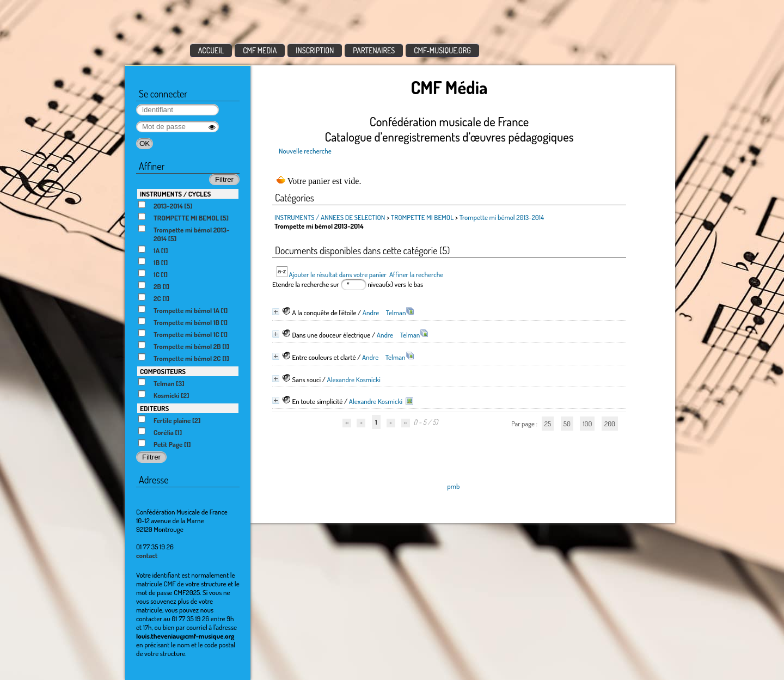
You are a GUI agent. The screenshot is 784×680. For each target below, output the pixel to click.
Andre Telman (384, 313)
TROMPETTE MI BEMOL (422, 217)
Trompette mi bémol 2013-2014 (502, 217)
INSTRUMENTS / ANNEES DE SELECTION (330, 217)
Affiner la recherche (416, 274)
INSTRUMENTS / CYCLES (175, 194)
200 (610, 424)
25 (548, 424)
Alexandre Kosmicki (354, 379)
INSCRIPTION (315, 50)
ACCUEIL (211, 50)
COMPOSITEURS (163, 371)
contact (147, 555)
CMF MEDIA (260, 50)
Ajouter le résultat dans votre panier (337, 274)
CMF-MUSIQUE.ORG (442, 50)
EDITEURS (154, 408)
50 (567, 424)
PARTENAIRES (374, 50)
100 (587, 424)
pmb (453, 486)
